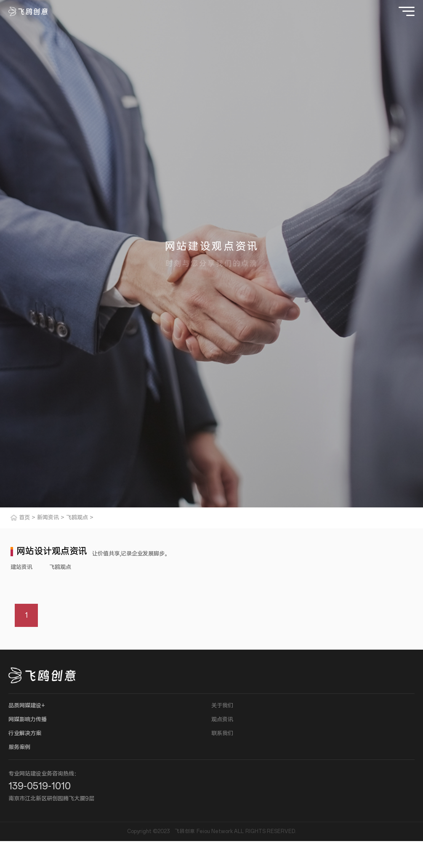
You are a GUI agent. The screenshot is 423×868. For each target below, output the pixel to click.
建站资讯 (21, 567)
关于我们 (222, 706)
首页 (24, 518)
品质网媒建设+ (27, 706)
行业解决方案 (25, 734)
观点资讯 (222, 720)
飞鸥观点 (77, 518)
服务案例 (19, 747)
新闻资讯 (48, 518)
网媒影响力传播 (28, 720)
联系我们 (222, 734)
